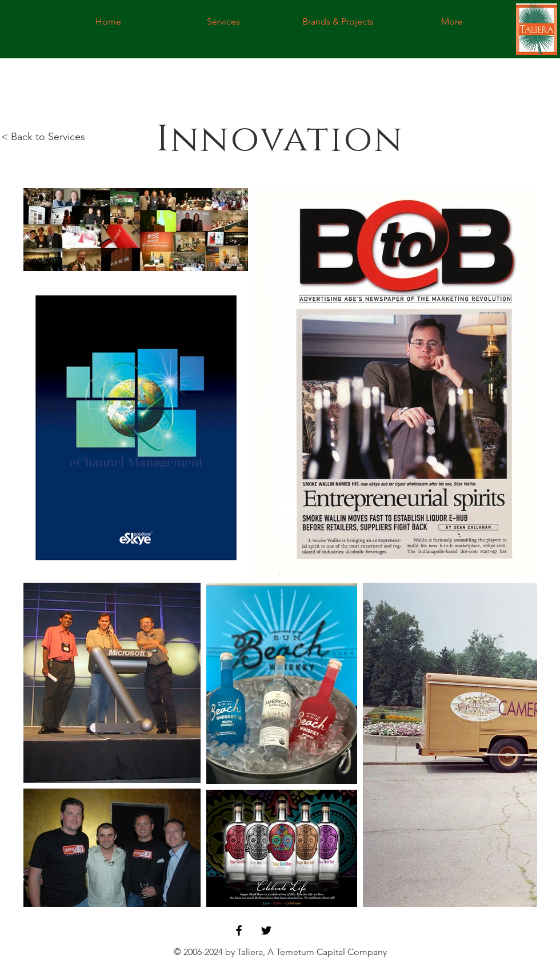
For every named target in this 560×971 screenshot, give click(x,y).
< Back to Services (43, 137)
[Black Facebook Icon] (239, 930)
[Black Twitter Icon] (266, 930)
